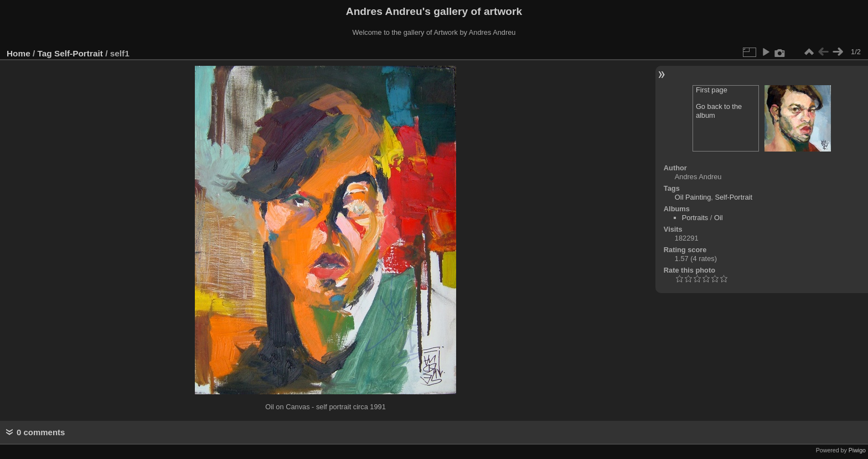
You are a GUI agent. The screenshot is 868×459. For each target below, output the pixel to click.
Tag (45, 53)
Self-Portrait (79, 53)
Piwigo (857, 450)
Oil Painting (693, 197)
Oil (719, 218)
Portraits (695, 218)
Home (19, 53)
